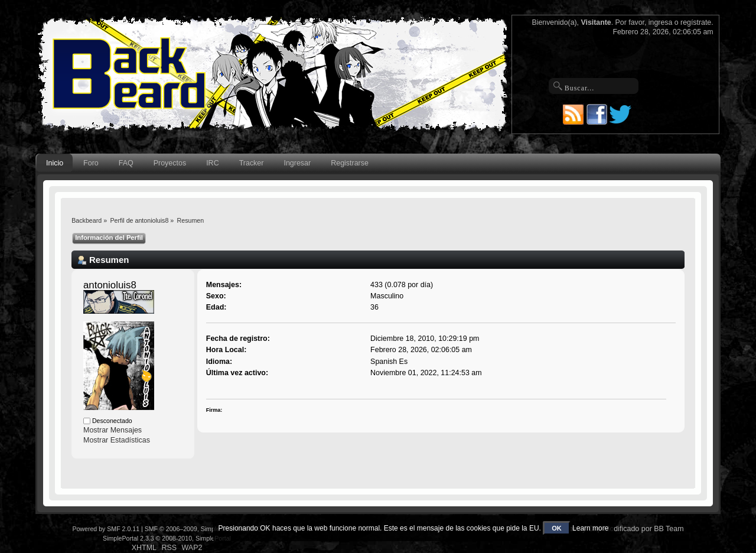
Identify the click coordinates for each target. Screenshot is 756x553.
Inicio (55, 163)
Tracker (252, 163)
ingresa (661, 22)
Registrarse (350, 163)
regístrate (696, 22)
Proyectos (170, 163)
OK (557, 528)
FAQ (126, 163)
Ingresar (297, 163)
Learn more (590, 528)
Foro (91, 163)
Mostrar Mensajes (113, 430)
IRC (212, 163)
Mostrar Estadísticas (117, 440)
